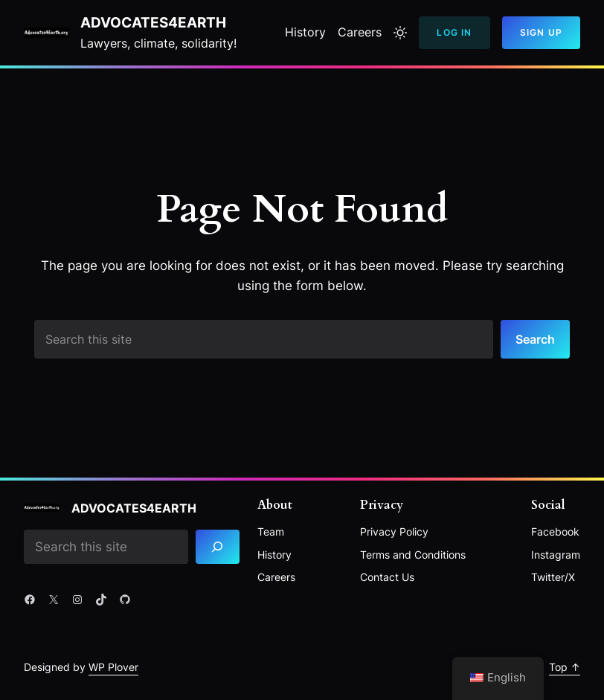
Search (535, 339)
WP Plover (113, 667)
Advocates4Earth (153, 23)
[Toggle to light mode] (400, 33)
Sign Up (541, 32)
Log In (454, 32)
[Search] (218, 547)
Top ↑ (565, 667)
